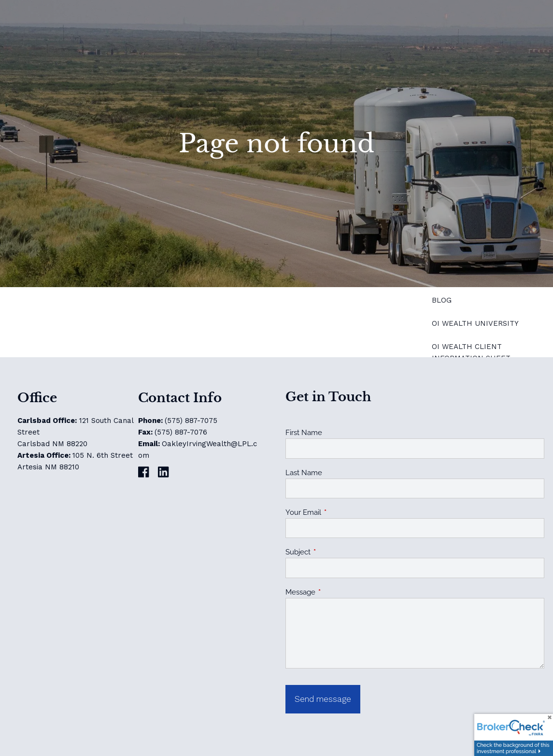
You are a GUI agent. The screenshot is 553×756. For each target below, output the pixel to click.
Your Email (338, 512)
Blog (442, 300)
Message (335, 592)
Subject (333, 552)
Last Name (304, 473)
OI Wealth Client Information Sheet (471, 352)
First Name (304, 433)
